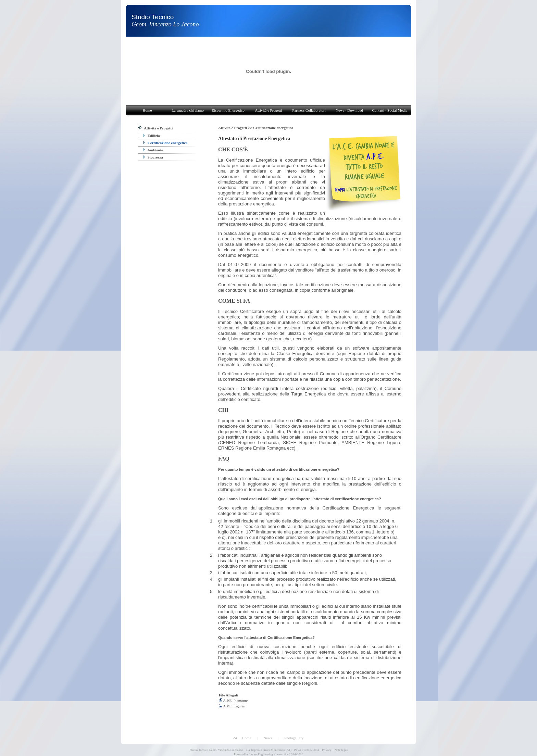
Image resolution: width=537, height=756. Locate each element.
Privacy (327, 750)
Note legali (341, 750)
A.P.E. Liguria (232, 706)
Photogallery (294, 738)
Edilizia (152, 136)
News (268, 738)
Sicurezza (153, 157)
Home (247, 738)
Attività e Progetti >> (236, 128)
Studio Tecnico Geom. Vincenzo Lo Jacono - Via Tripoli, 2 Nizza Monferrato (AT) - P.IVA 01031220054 (254, 750)
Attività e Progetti (155, 128)
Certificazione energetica (165, 143)
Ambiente (153, 150)
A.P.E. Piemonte (233, 701)
